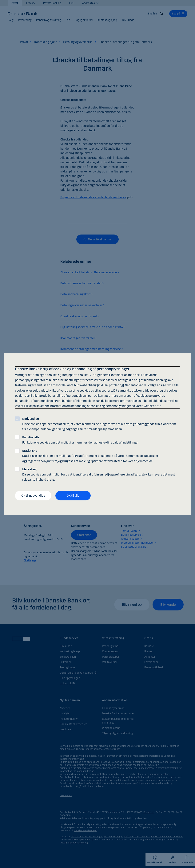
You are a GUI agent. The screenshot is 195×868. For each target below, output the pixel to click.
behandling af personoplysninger (37, 401)
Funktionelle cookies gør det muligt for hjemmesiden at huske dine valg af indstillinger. (81, 440)
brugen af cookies (136, 395)
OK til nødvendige (33, 496)
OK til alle (73, 496)
